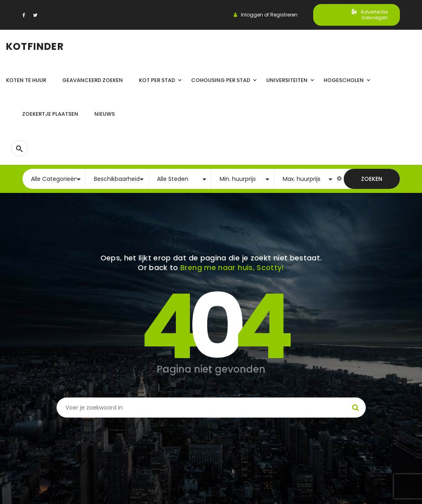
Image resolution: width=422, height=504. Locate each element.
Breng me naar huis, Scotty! (232, 267)
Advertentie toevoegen (370, 15)
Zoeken (372, 179)
